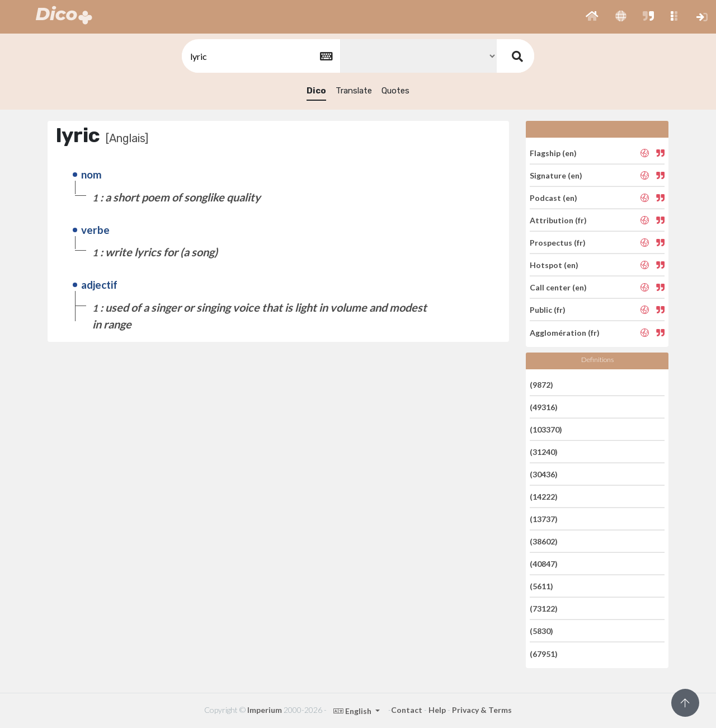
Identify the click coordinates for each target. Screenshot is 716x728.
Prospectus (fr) (558, 243)
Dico (316, 91)
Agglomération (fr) (565, 332)
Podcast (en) (554, 198)
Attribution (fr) (558, 220)
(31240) (544, 452)
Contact (407, 710)
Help (437, 710)
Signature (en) (556, 175)
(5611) (541, 586)
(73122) (544, 609)
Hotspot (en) (554, 265)
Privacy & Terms (482, 710)
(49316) (544, 407)
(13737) (544, 519)
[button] (592, 17)
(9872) (541, 384)
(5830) (541, 631)
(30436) (544, 474)
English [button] (353, 711)
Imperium (265, 710)
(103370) (546, 429)
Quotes (395, 91)
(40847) (544, 564)
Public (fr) (548, 310)
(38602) (544, 541)
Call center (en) (558, 287)
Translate (354, 91)
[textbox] (260, 56)
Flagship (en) (553, 152)
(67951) (544, 653)
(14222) (544, 497)
